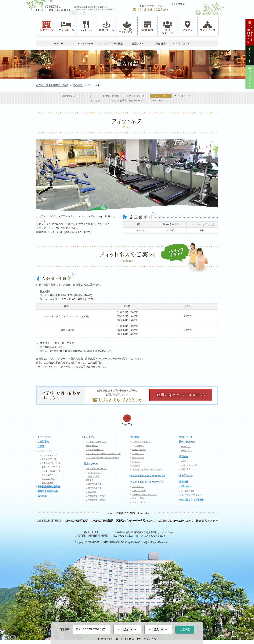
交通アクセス (186, 475)
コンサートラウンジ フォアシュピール (102, 457)
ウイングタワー (46, 451)
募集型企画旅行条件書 (49, 487)
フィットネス (161, 96)
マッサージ (139, 446)
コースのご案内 (139, 490)
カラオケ (90, 96)
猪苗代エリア (187, 461)
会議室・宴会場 (111, 96)
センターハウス (139, 502)
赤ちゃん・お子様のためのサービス (127, 101)
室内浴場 (92, 492)
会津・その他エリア (190, 465)
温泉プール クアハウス (96, 468)
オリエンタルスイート (51, 471)
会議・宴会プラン (136, 96)
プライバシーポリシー (190, 495)
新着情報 (184, 482)
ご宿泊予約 (43, 442)
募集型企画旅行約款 (48, 491)
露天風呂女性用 (95, 488)
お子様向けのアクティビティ (145, 494)
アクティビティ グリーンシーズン (148, 476)
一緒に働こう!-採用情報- (192, 500)
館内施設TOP (70, 96)
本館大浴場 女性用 (97, 500)
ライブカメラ (47, 483)
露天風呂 (90, 480)
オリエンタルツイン (50, 455)
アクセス (188, 26)
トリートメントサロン (142, 442)
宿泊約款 (42, 496)
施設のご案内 (94, 476)
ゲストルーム (66, 26)
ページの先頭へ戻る (127, 420)
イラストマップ (95, 472)
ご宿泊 (41, 446)
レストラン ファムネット (97, 442)
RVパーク (158, 101)
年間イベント (186, 437)
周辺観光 (184, 457)
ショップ (96, 101)
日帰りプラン (187, 450)
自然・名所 (186, 469)
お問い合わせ (186, 486)
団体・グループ (187, 442)
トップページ (44, 437)
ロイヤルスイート (49, 475)
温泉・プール (106, 26)
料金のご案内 (138, 498)
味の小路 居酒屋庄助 (95, 450)
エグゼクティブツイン (51, 467)
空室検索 (185, 629)
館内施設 (147, 26)
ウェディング (208, 26)
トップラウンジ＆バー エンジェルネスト (103, 454)
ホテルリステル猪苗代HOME (52, 85)
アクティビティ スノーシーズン (147, 482)
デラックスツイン (49, 459)
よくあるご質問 (188, 491)
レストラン (86, 26)
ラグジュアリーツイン (51, 463)
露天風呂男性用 (95, 484)
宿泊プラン (47, 26)
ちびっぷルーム (48, 479)
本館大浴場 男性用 (97, 496)
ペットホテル (184, 96)
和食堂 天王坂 (92, 446)
